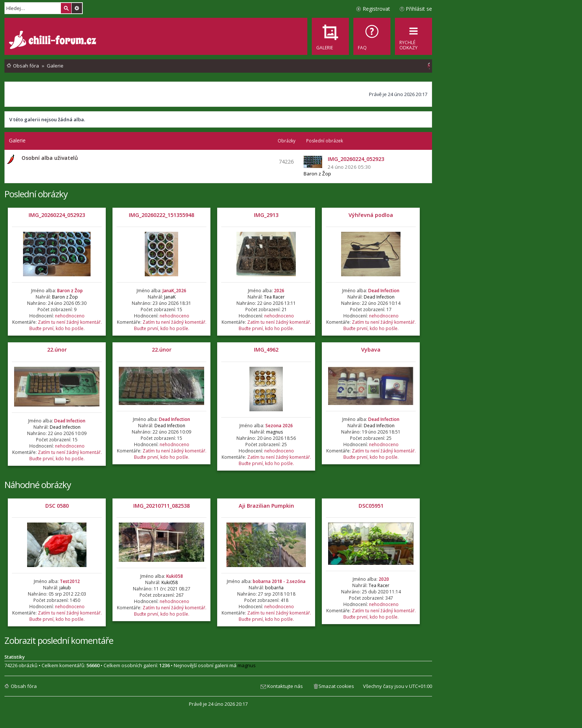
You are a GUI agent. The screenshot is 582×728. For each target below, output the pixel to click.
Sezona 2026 (279, 426)
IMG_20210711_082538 (161, 506)
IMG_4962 (266, 350)
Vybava (371, 350)
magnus (274, 432)
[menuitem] (372, 36)
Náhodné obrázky (38, 485)
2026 (279, 291)
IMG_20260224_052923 (57, 215)
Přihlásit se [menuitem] (419, 9)
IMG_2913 (266, 215)
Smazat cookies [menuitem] (336, 686)
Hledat (66, 8)
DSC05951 (371, 506)
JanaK (170, 297)
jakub (65, 588)
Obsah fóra (24, 686)
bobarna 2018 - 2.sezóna (279, 581)
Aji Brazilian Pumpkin (266, 506)
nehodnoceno (70, 316)
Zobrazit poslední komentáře (59, 640)
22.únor (57, 350)
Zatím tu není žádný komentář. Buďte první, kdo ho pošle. (66, 325)
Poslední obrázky (36, 194)
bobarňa (274, 588)
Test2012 (70, 581)
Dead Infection (384, 291)
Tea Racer (274, 297)
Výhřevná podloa (371, 215)
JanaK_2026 (174, 291)
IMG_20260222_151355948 (161, 215)
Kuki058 (175, 576)
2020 (384, 579)
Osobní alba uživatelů (50, 158)
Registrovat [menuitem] (376, 9)
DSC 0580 (57, 506)
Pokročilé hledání (77, 8)
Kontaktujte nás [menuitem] (285, 686)
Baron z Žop (317, 174)
